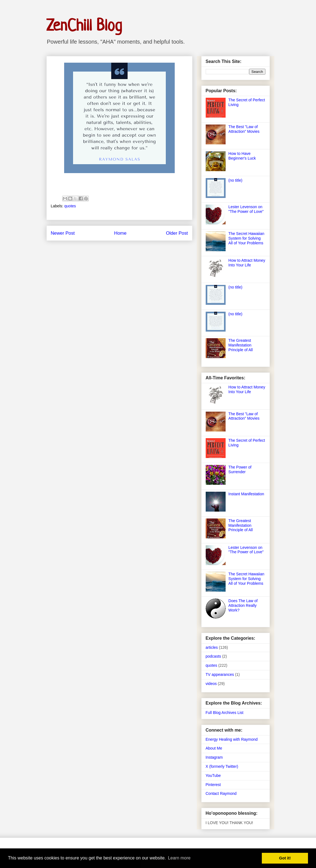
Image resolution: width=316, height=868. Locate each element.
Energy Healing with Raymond (232, 739)
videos (211, 684)
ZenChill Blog (84, 25)
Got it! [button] (285, 858)
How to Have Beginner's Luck (242, 156)
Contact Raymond (221, 793)
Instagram (214, 757)
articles (212, 647)
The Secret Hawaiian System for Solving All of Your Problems (246, 238)
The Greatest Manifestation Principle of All (241, 345)
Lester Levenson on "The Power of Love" (246, 209)
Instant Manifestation (246, 494)
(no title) (235, 180)
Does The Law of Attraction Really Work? (243, 605)
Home (120, 233)
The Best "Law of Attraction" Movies (244, 129)
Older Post (177, 233)
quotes (70, 206)
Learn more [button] (179, 858)
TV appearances (220, 674)
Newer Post (63, 233)
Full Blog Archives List (225, 713)
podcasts (213, 656)
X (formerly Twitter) (222, 766)
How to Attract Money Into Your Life (247, 263)
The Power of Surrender (240, 469)
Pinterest (213, 785)
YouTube (213, 776)
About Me (214, 748)
